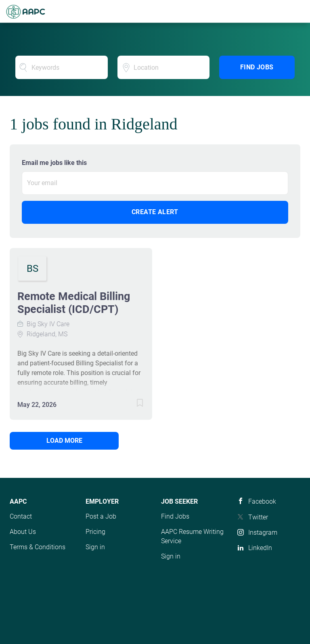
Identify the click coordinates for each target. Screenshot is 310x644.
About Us (23, 532)
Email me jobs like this (54, 163)
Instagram (263, 532)
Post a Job (101, 516)
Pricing (95, 532)
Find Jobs (257, 67)
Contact (21, 516)
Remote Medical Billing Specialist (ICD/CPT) (74, 303)
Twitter (258, 517)
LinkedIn (260, 548)
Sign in (95, 547)
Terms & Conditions (38, 547)
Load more (64, 441)
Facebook (262, 501)
